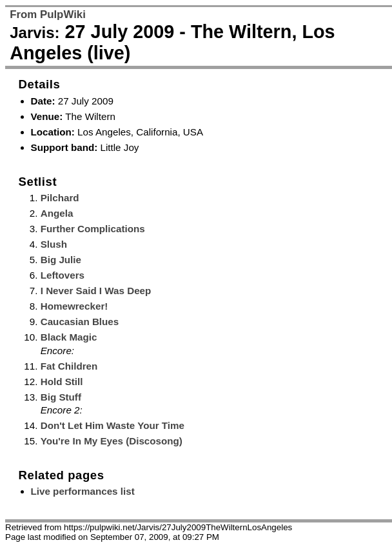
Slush (54, 244)
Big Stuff (61, 397)
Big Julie (61, 260)
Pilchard (60, 198)
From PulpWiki (48, 15)
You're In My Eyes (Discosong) (112, 441)
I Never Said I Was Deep (96, 291)
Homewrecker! (74, 306)
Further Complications (93, 229)
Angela (57, 213)
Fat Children (69, 366)
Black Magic (69, 337)
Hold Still (62, 382)
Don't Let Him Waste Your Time (113, 425)
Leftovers (63, 275)
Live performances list (83, 491)
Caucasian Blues (80, 322)
